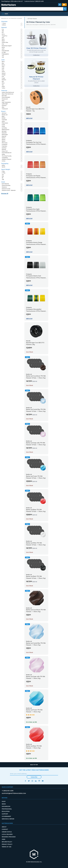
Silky (3, 107)
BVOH (3, 47)
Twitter (29, 781)
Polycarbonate (5, 51)
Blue (3, 63)
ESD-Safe (4, 96)
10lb (3, 180)
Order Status (7, 832)
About (4, 827)
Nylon (3, 39)
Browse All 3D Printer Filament (12, 18)
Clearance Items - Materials (9, 190)
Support (5, 814)
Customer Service (29, 1)
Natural (4, 73)
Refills (3, 165)
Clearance (4, 187)
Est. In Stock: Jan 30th (31, 722)
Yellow (3, 88)
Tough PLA (4, 36)
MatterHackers (6, 130)
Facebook (25, 781)
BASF (3, 116)
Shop (4, 801)
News (4, 804)
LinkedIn (36, 781)
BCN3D (4, 118)
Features (4, 91)
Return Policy (7, 842)
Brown (3, 65)
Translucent (5, 109)
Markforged (5, 135)
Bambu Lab (5, 115)
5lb (3, 178)
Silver (3, 83)
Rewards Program (9, 837)
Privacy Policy (7, 844)
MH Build (4, 131)
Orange (4, 75)
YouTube (43, 781)
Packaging (5, 163)
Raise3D (4, 149)
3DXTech (4, 113)
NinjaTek (4, 136)
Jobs (3, 839)
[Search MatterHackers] (65, 9)
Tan (3, 85)
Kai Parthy (4, 128)
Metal (3, 41)
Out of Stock (30, 352)
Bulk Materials (5, 184)
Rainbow (4, 80)
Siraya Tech (5, 151)
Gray (3, 70)
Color (3, 60)
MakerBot (4, 133)
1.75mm (4, 23)
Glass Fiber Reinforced (7, 94)
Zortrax (4, 161)
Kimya (3, 126)
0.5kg (3, 171)
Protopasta (5, 144)
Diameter (4, 22)
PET (3, 33)
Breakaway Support (7, 46)
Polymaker (4, 146)
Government (6, 816)
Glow (3, 101)
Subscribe (34, 777)
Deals (3, 182)
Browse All (5, 194)
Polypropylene (5, 54)
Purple (3, 78)
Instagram (32, 781)
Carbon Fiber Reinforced (8, 92)
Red (3, 81)
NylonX (4, 141)
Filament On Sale (6, 189)
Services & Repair (8, 819)
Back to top (34, 765)
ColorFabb (4, 120)
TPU (3, 56)
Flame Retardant (6, 97)
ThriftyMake (5, 158)
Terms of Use (7, 847)
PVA (3, 44)
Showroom (6, 806)
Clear (3, 67)
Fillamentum (5, 123)
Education (6, 811)
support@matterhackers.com (14, 793)
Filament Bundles (6, 185)
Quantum (4, 106)
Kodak (3, 125)
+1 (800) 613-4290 (39, 1)
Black (3, 62)
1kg (3, 175)
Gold (3, 68)
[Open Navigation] (5, 14)
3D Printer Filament (32, 19)
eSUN (3, 121)
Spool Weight (6, 169)
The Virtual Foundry (7, 156)
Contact (5, 829)
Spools (3, 167)
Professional (7, 809)
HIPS (3, 49)
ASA (3, 38)
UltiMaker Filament (6, 159)
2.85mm (4, 25)
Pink (3, 76)
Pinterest (39, 781)
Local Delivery (7, 834)
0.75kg (3, 173)
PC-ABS (4, 52)
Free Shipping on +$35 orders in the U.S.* (12, 1)
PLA (3, 29)
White (3, 86)
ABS (3, 31)
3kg (3, 176)
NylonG (4, 138)
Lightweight (5, 104)
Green (3, 71)
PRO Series (5, 143)
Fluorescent (5, 99)
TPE (3, 57)
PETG (3, 34)
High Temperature (6, 102)
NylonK (4, 140)
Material (4, 27)
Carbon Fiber (5, 42)
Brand (3, 111)
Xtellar (3, 154)
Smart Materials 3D (7, 153)
